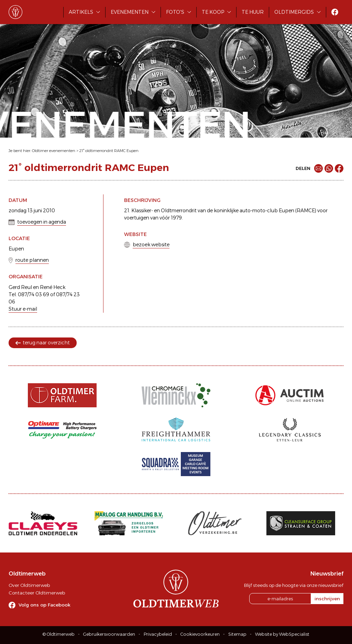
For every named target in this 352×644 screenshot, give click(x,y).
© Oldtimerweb (59, 634)
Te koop (213, 12)
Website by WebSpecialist (282, 634)
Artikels (81, 12)
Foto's (175, 12)
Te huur (253, 12)
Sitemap (237, 634)
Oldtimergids (294, 12)
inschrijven (327, 599)
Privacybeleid (158, 634)
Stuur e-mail (23, 309)
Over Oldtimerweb (29, 585)
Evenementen (130, 12)
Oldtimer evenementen (54, 151)
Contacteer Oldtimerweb (37, 593)
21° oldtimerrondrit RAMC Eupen (109, 151)
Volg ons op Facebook (45, 605)
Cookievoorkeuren (200, 634)
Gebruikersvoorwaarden (109, 634)
